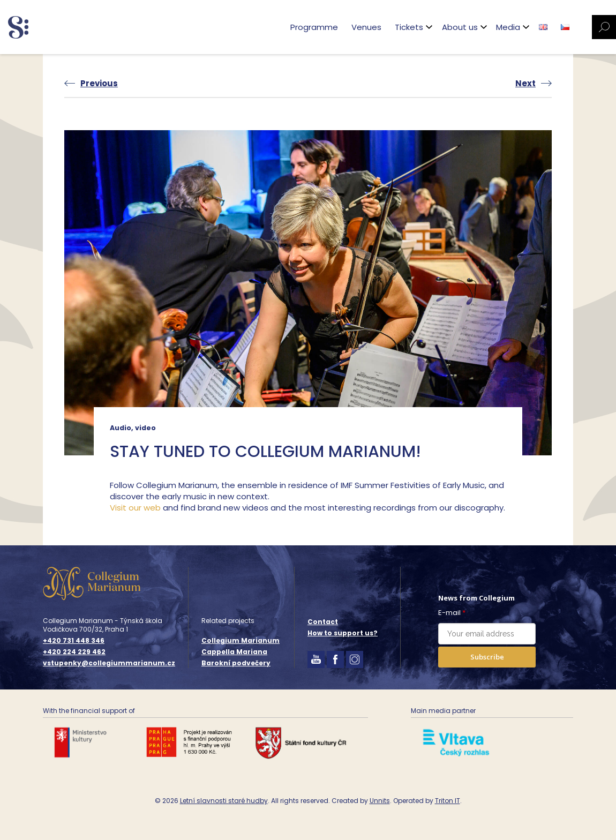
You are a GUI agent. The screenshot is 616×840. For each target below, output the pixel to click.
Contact (323, 622)
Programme (314, 27)
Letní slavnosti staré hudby (224, 801)
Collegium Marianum (241, 640)
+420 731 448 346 (74, 641)
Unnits (380, 801)
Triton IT (448, 801)
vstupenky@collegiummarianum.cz (109, 663)
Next (525, 83)
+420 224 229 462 (74, 652)
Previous (99, 83)
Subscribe (487, 657)
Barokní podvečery (236, 663)
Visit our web (135, 508)
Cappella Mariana (234, 652)
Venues (366, 27)
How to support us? (343, 633)
